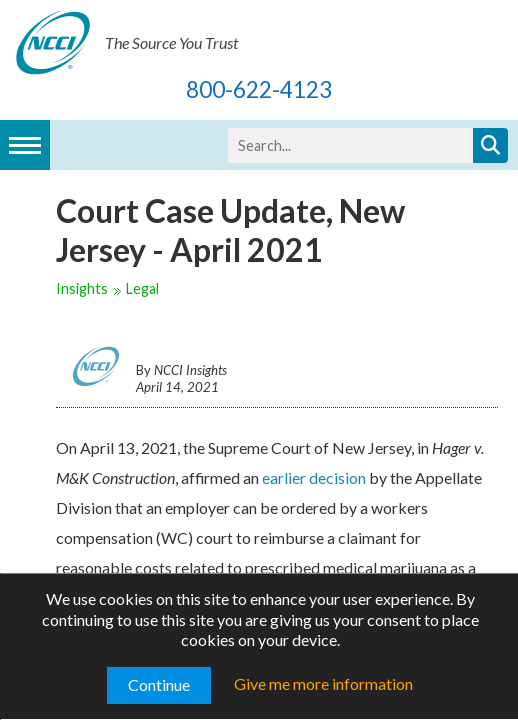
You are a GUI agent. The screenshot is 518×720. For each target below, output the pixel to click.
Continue (159, 684)
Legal (142, 288)
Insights (82, 288)
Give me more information (323, 683)
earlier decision (314, 477)
